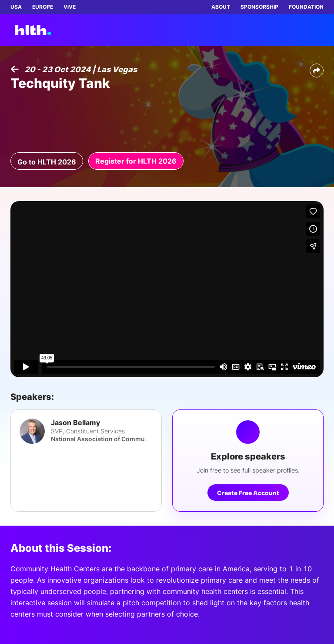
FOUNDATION (306, 7)
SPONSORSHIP (259, 7)
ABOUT (221, 7)
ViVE (70, 7)
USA (16, 7)
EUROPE (43, 7)
